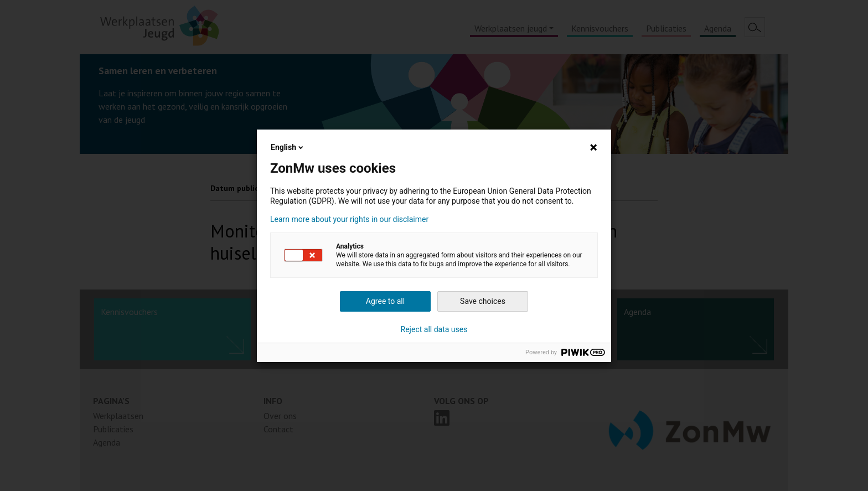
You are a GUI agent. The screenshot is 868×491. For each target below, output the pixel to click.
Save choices (483, 301)
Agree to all (385, 301)
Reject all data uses (434, 329)
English (288, 147)
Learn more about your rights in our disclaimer (349, 219)
